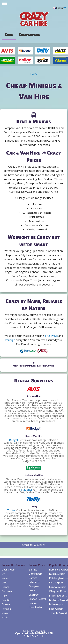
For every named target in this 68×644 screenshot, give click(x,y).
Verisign (10, 340)
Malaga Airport (58, 595)
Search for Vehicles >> (34, 545)
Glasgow (34, 586)
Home (34, 74)
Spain (5, 613)
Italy (4, 595)
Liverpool (34, 594)
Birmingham (36, 574)
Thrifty (11, 510)
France (5, 587)
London (33, 603)
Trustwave (51, 336)
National (26, 490)
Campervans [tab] (29, 35)
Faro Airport (56, 582)
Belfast (33, 569)
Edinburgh (34, 582)
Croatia (6, 600)
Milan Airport (57, 604)
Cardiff (33, 578)
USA (4, 582)
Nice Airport (56, 609)
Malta (5, 617)
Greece (6, 604)
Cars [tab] (9, 35)
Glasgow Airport (58, 591)
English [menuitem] (59, 8)
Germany (7, 591)
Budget (14, 440)
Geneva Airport (58, 587)
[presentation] (29, 35)
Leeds (32, 590)
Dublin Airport (57, 574)
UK (4, 574)
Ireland (6, 578)
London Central (37, 599)
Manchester (35, 607)
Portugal (7, 609)
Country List (8, 569)
